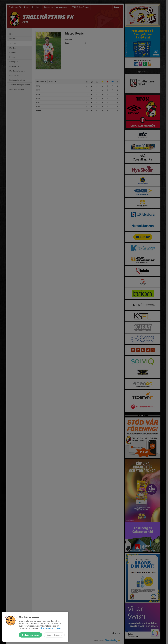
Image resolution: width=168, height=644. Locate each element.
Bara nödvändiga (54, 635)
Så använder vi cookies (50, 628)
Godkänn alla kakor (30, 635)
